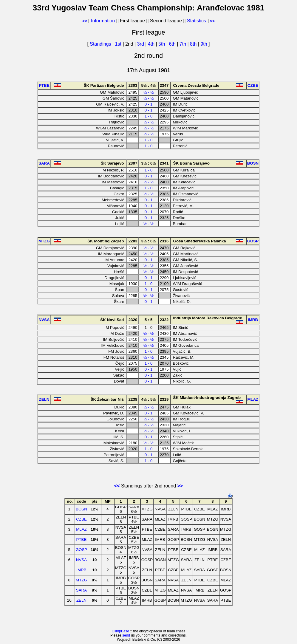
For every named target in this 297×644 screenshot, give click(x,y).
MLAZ (81, 529)
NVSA (81, 560)
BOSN (81, 509)
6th (173, 44)
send (126, 635)
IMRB (81, 570)
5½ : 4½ (149, 85)
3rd (141, 44)
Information (103, 21)
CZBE (81, 519)
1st (119, 44)
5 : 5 (149, 320)
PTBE (82, 539)
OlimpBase (121, 631)
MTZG (81, 580)
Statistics (197, 21)
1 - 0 (149, 116)
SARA (81, 590)
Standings (100, 44)
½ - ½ (148, 92)
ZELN (81, 600)
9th (204, 44)
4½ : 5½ (149, 399)
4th (152, 44)
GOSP (82, 550)
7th (184, 44)
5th (162, 44)
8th (194, 44)
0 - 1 (149, 104)
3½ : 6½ (149, 163)
